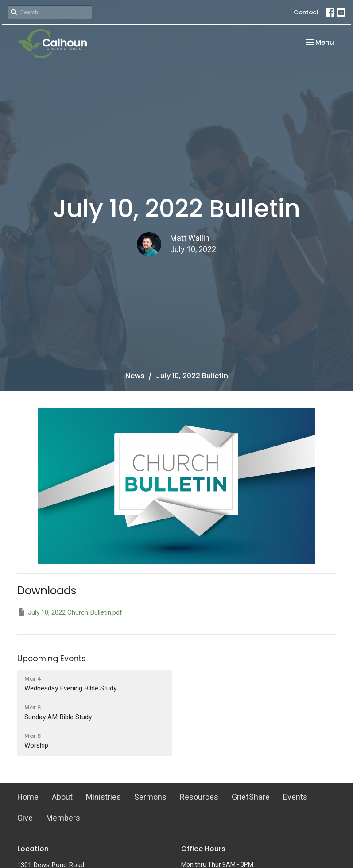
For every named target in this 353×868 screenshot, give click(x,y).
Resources (199, 797)
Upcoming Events (52, 658)
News (135, 376)
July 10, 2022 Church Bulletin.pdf (70, 612)
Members (63, 818)
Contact (306, 12)
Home (28, 797)
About (62, 797)
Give (25, 818)
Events (295, 797)
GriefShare (251, 797)
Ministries (103, 797)
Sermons (150, 797)
